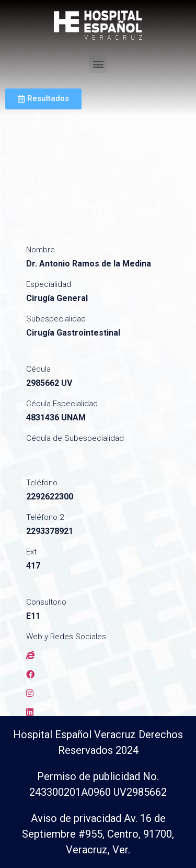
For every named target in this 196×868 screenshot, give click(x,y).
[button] (98, 64)
